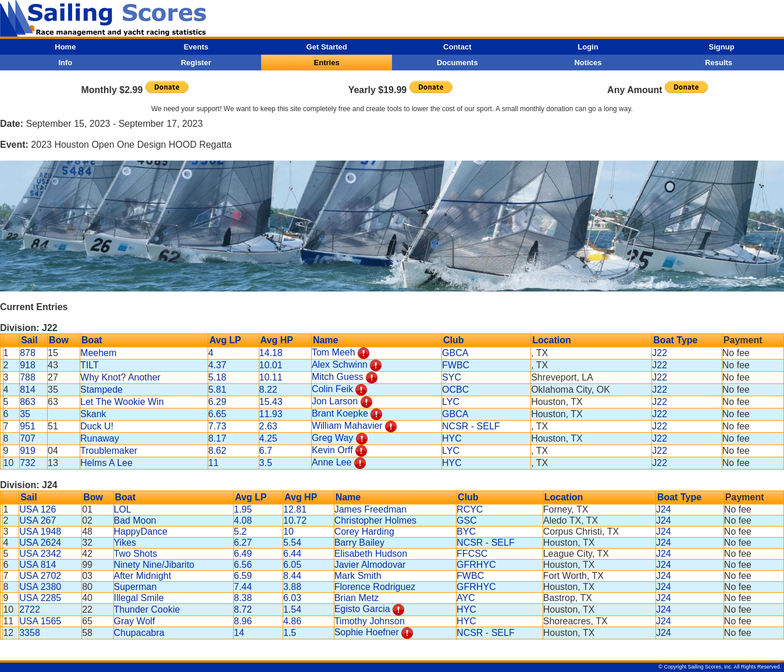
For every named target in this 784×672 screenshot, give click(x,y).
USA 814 (38, 565)
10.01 (271, 365)
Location (552, 340)
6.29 (217, 402)
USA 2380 (40, 587)
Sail (29, 340)
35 (25, 414)
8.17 (217, 438)
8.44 (292, 576)
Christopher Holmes (375, 520)
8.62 (217, 451)
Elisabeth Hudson (371, 554)
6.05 (292, 565)
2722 (30, 609)
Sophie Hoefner (367, 632)
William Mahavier (347, 426)
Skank (93, 414)
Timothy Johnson (370, 621)
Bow (59, 340)
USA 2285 (40, 598)
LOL (123, 509)
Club (454, 340)
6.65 (217, 414)
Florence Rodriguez (375, 587)
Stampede (101, 390)
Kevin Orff (332, 450)
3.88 (292, 587)
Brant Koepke (340, 413)
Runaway (100, 438)
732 (28, 463)
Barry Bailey (359, 543)
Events (196, 47)
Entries (327, 63)
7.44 (243, 587)
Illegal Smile (139, 598)
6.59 (243, 576)
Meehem (98, 353)
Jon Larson (335, 401)
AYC (466, 598)
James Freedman (371, 509)
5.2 (240, 531)
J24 (664, 509)
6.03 (292, 598)
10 (288, 531)
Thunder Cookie (147, 609)
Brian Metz (357, 598)
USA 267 (38, 520)
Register (196, 63)
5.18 (217, 377)
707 (28, 438)
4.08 (243, 520)
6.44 (292, 554)
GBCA (455, 353)
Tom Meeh (334, 352)
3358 (30, 633)
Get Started (327, 47)
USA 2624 (40, 543)
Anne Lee (332, 462)
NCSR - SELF (471, 426)
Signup (722, 47)
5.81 (217, 390)
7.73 (217, 426)
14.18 (271, 353)
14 (239, 633)
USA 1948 (40, 531)
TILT (90, 365)
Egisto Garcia (362, 609)
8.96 (243, 621)
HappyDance (141, 531)
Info (65, 63)
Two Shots (136, 554)
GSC (467, 520)
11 (213, 463)
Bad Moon (135, 520)
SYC (452, 377)
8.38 (243, 598)
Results (719, 63)
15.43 (271, 402)
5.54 (292, 543)
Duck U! (97, 426)
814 (28, 390)
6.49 (243, 554)
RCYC (470, 509)
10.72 (295, 520)
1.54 (292, 609)
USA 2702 (40, 576)
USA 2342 (40, 554)
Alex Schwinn (340, 365)
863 (28, 402)
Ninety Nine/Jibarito (154, 565)
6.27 (243, 543)
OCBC (455, 390)
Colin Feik (332, 389)
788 (28, 377)
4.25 (268, 438)
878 (28, 353)
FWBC (456, 365)
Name (326, 340)
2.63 (268, 426)
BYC (466, 531)
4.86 (292, 621)
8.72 (243, 609)
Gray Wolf (135, 621)
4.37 (217, 365)
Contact (457, 47)
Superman (136, 587)
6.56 (243, 565)
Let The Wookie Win (122, 402)
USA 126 (38, 509)
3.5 (266, 463)
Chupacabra (139, 633)
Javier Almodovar (370, 565)
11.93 (271, 414)
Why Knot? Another (120, 377)
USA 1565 (40, 621)
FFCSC (472, 554)
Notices (588, 63)
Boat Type (675, 340)
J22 (660, 353)
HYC (452, 438)
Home (65, 47)
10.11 (271, 377)
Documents (457, 63)
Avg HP (277, 340)
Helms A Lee (106, 463)
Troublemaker (109, 451)
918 (28, 365)
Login (588, 47)
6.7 (266, 451)
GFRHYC (476, 565)
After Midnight (143, 576)
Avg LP (225, 340)
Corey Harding (364, 531)
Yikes (125, 543)
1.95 (243, 509)
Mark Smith (358, 576)
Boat (92, 340)
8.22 (268, 390)
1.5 (290, 633)
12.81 (295, 509)
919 (28, 451)
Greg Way (332, 438)
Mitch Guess (338, 377)
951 (28, 426)
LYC (451, 402)
